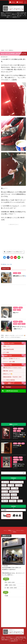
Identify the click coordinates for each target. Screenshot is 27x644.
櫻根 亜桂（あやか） (9, 371)
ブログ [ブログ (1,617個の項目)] (19, 485)
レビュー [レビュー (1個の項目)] (5, 492)
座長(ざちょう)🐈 (8, 374)
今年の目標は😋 (17, 446)
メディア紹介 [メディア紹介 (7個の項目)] (6, 488)
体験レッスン (7, 346)
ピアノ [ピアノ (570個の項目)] (11, 485)
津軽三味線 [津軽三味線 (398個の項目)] (6, 498)
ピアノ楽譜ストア (9, 383)
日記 (11, 264)
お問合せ (14, 532)
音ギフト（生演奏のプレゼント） (12, 359)
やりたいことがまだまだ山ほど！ (13, 337)
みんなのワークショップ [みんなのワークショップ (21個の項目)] (17, 482)
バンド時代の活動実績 (9, 380)
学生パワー (16, 313)
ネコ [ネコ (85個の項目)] (4, 485)
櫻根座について (11, 530)
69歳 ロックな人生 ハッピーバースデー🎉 (15, 335)
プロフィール (8, 365)
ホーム (5, 530)
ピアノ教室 (6, 352)
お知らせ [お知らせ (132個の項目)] (5, 482)
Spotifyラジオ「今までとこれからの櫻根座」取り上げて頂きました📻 (19, 435)
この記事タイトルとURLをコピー (13, 252)
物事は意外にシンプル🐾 (19, 276)
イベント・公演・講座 (9, 362)
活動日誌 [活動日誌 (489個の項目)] (15, 498)
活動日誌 (4, 264)
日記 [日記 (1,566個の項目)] (14, 495)
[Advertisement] (13, 34)
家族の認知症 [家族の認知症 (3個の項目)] (6, 495)
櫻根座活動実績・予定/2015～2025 (12, 377)
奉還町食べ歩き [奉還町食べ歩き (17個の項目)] (14, 492)
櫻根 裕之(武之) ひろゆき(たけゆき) (12, 368)
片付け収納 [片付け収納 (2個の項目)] (13, 501)
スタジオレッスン (9, 343)
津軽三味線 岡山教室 (9, 349)
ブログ (8, 264)
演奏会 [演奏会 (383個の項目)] (5, 501)
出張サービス (8, 356)
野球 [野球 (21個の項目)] (20, 501)
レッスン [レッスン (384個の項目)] (15, 488)
